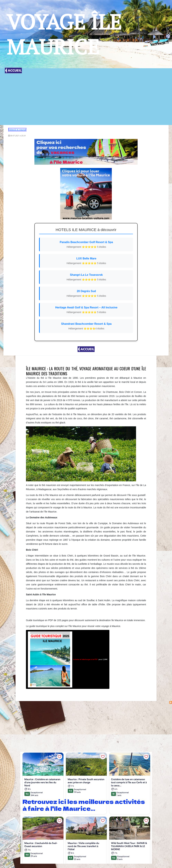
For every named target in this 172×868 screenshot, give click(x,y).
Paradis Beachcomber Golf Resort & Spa (86, 245)
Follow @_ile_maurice (17, 130)
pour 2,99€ (68, 659)
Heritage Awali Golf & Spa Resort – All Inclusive (86, 310)
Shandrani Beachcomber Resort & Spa (86, 326)
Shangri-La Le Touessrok (86, 277)
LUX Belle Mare (86, 261)
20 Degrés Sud (86, 294)
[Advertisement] (86, 99)
